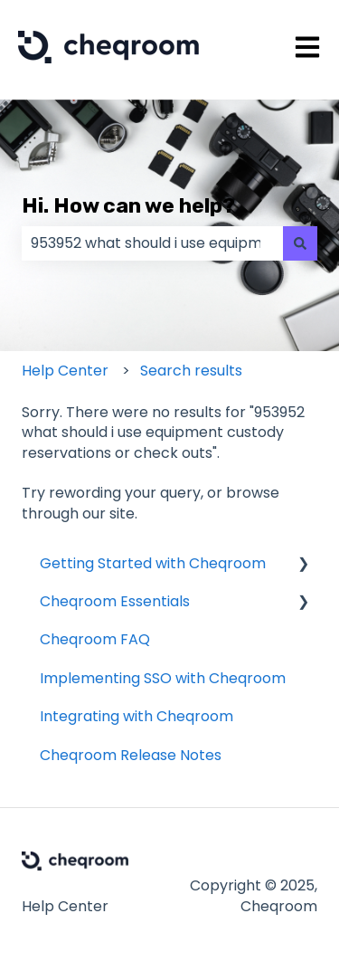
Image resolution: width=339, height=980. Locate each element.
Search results (191, 371)
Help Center (65, 371)
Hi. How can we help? (128, 205)
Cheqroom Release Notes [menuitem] (131, 755)
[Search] (300, 243)
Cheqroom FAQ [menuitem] (95, 639)
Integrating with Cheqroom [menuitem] (137, 716)
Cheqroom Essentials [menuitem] (115, 601)
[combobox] (152, 243)
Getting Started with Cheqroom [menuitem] (153, 563)
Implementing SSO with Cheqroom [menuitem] (163, 678)
